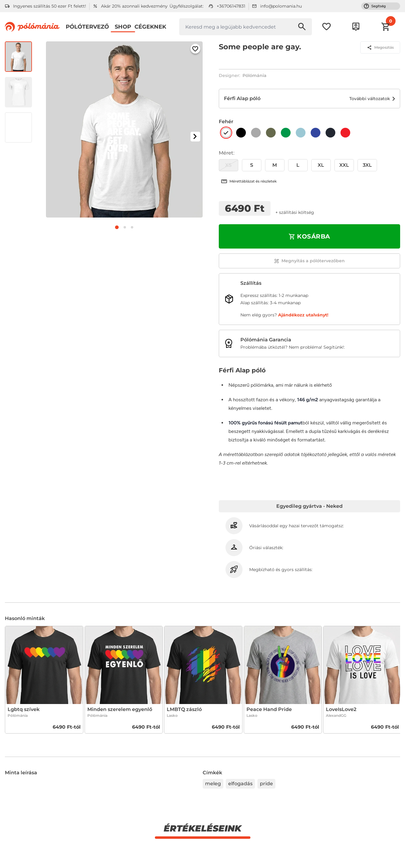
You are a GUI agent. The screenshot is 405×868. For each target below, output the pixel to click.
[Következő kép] (195, 137)
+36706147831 (231, 6)
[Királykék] (316, 133)
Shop (123, 27)
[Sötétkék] (330, 133)
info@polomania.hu (281, 6)
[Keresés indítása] (302, 27)
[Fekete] (241, 133)
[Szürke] (256, 133)
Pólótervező (87, 27)
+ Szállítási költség (295, 212)
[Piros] (345, 133)
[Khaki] (271, 133)
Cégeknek (150, 27)
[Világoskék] (301, 133)
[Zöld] (286, 133)
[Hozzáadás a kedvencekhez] (195, 49)
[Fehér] (226, 133)
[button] (391, 21)
